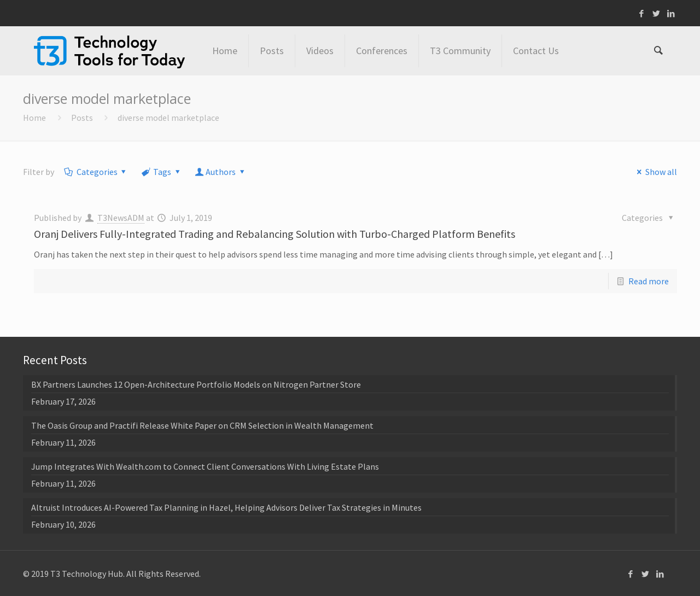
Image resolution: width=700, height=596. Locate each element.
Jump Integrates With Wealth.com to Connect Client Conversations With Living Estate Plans (205, 466)
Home (34, 118)
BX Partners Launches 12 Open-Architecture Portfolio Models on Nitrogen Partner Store (196, 384)
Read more (649, 281)
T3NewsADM (121, 218)
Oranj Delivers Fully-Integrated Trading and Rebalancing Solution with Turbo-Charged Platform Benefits (275, 234)
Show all (655, 172)
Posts (82, 118)
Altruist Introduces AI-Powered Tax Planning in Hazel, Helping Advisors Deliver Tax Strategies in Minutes (226, 507)
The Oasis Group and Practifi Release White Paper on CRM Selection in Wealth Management (202, 425)
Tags (162, 172)
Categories (96, 172)
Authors (221, 172)
